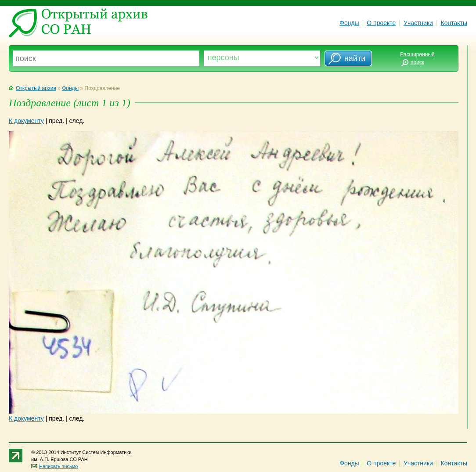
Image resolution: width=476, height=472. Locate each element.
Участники (418, 23)
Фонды (349, 23)
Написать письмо (54, 466)
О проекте (381, 23)
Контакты (454, 23)
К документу (26, 121)
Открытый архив (32, 88)
